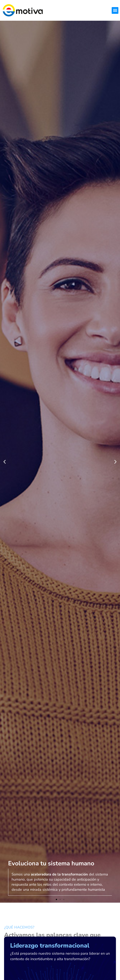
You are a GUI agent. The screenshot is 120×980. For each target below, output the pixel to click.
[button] (115, 10)
